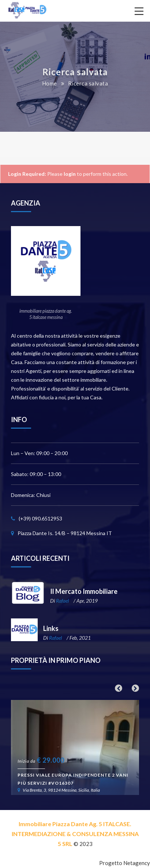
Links (51, 628)
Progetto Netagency (125, 863)
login (70, 174)
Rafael (62, 601)
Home (50, 83)
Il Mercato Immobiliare (84, 591)
